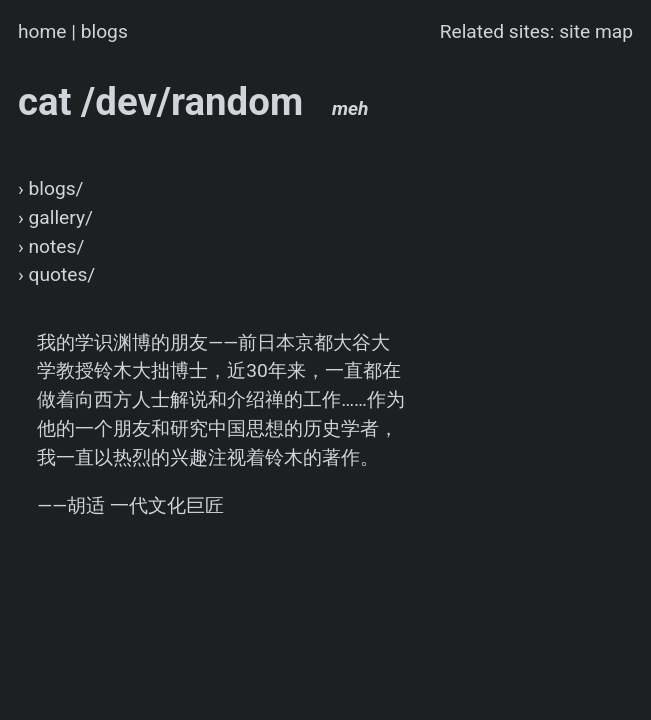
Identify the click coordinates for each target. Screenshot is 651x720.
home (42, 31)
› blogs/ (51, 188)
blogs (104, 31)
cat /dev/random (193, 101)
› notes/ (51, 246)
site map (596, 31)
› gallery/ (55, 217)
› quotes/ (56, 274)
